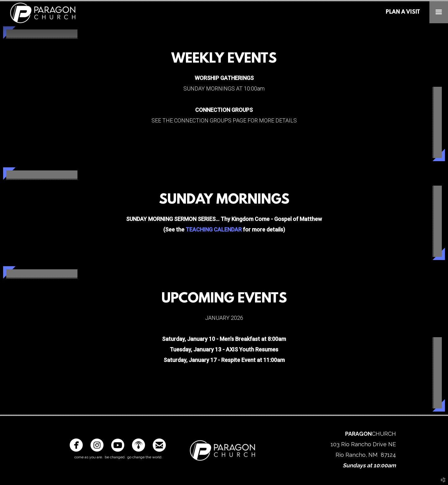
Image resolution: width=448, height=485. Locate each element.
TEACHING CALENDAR (214, 229)
